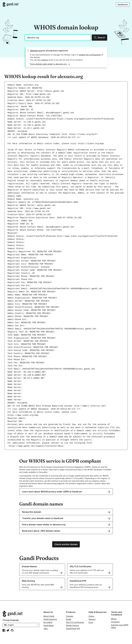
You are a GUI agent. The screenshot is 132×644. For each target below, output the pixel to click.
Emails (69, 619)
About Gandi (49, 616)
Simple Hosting (72, 625)
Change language (11, 620)
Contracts (115, 622)
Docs (91, 622)
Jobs (46, 629)
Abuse (114, 619)
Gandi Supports (50, 619)
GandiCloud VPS (73, 629)
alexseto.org (36, 51)
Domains (70, 616)
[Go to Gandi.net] (10, 4)
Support (92, 619)
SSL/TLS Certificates (75, 622)
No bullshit (48, 622)
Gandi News (49, 625)
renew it (45, 60)
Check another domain (66, 544)
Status (91, 616)
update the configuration (90, 55)
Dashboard (123, 5)
